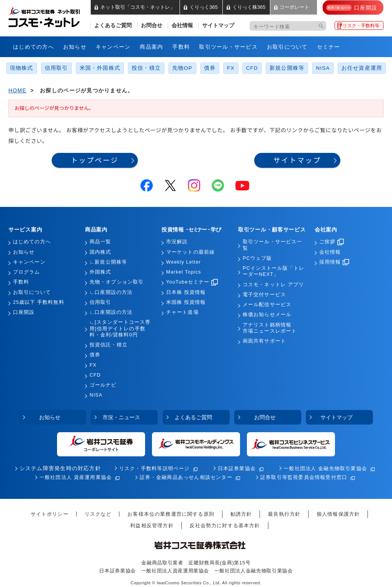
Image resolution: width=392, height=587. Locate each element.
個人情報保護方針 (338, 514)
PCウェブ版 (257, 258)
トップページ (95, 160)
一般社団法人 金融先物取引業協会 (325, 468)
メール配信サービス (267, 305)
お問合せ (152, 25)
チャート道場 (182, 312)
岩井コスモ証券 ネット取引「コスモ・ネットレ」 (53, 16)
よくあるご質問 (113, 25)
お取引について (287, 47)
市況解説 (177, 242)
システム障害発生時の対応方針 (60, 468)
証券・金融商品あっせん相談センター (186, 477)
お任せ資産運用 (362, 68)
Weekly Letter (184, 262)
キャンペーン (113, 47)
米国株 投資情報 (186, 302)
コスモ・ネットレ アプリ (273, 285)
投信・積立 (146, 68)
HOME (17, 90)
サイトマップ (218, 25)
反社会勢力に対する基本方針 (225, 526)
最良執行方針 (284, 514)
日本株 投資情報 (186, 292)
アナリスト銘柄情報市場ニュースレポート (270, 328)
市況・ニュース (121, 417)
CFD (252, 68)
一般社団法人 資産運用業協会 (76, 477)
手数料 (181, 47)
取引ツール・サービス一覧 (272, 245)
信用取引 (56, 68)
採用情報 (334, 262)
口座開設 (24, 312)
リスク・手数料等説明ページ (154, 468)
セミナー (329, 47)
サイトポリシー (50, 514)
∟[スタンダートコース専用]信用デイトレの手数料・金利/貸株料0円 (120, 329)
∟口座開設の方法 (111, 292)
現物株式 (22, 68)
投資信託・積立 (109, 345)
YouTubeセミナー (192, 282)
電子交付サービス (264, 295)
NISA (323, 68)
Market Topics (184, 272)
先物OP (182, 68)
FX (231, 68)
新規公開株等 (287, 68)
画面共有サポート (264, 341)
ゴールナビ (103, 385)
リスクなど (98, 514)
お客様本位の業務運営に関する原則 (171, 514)
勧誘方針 (241, 514)
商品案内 (151, 47)
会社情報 (182, 25)
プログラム (27, 272)
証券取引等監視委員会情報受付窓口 (304, 477)
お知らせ (75, 47)
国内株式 (100, 252)
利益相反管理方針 (152, 526)
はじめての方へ (33, 47)
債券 (210, 68)
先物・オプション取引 (117, 282)
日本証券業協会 (237, 468)
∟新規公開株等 (108, 262)
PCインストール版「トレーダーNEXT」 (274, 271)
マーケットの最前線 (190, 252)
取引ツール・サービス (228, 47)
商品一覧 (100, 242)
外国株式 (100, 272)
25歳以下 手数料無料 (39, 302)
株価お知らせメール (267, 315)
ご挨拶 (332, 242)
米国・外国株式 (100, 68)
